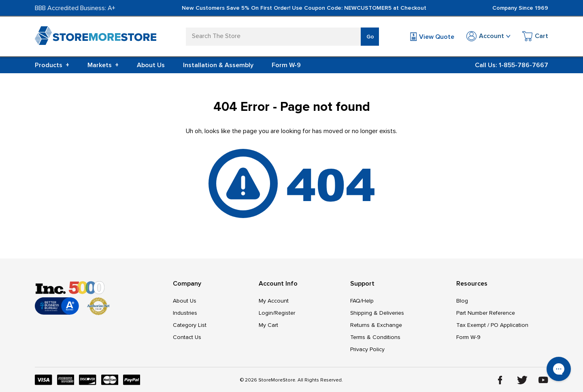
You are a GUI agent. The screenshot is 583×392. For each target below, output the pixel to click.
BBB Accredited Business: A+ (75, 8)
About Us (151, 65)
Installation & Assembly (218, 65)
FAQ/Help (362, 301)
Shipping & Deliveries (377, 313)
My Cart (268, 325)
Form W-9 (286, 65)
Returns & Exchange (376, 325)
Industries (185, 313)
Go (370, 37)
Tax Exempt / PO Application (492, 325)
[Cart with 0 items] (535, 37)
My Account (274, 301)
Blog (462, 301)
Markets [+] (103, 65)
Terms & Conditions (375, 337)
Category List (190, 325)
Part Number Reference (486, 313)
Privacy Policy (367, 349)
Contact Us (187, 337)
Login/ (267, 313)
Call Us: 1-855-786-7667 (512, 65)
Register (285, 313)
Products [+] (52, 65)
